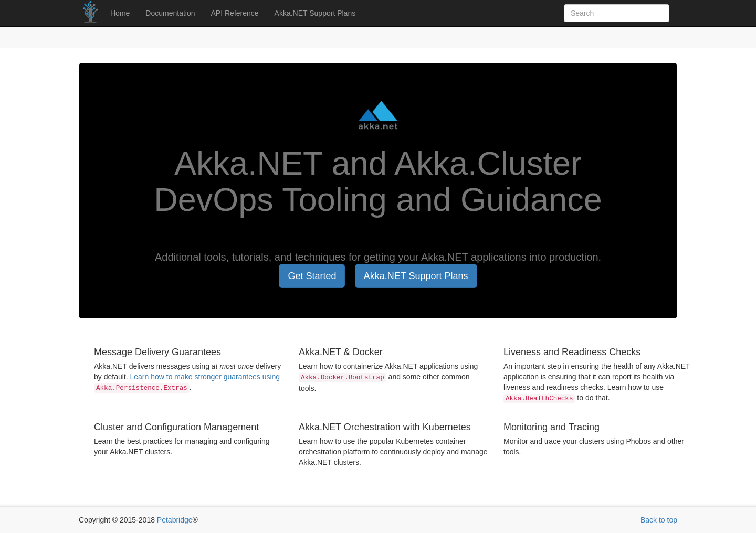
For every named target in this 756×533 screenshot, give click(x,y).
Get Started (312, 276)
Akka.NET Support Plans (315, 13)
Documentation (170, 13)
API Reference (235, 13)
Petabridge (175, 520)
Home (120, 13)
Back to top (659, 520)
